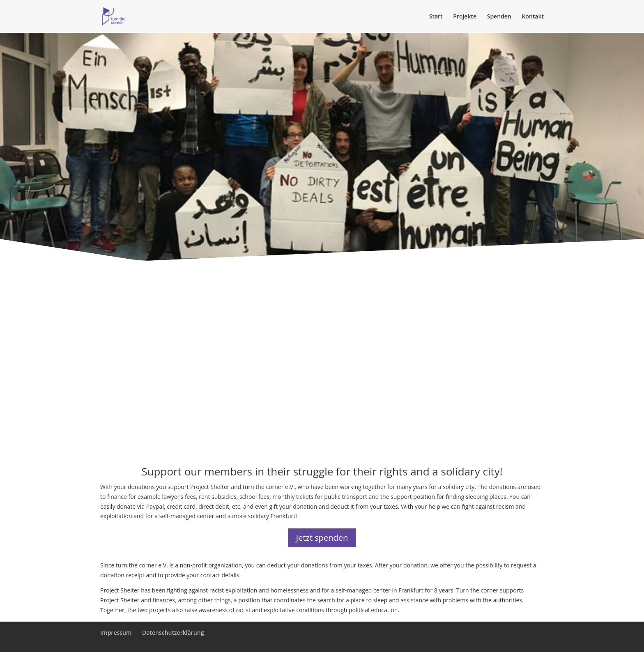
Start (436, 17)
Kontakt (533, 17)
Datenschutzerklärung (173, 632)
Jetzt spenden (322, 538)
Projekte (465, 17)
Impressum (116, 632)
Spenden (499, 17)
